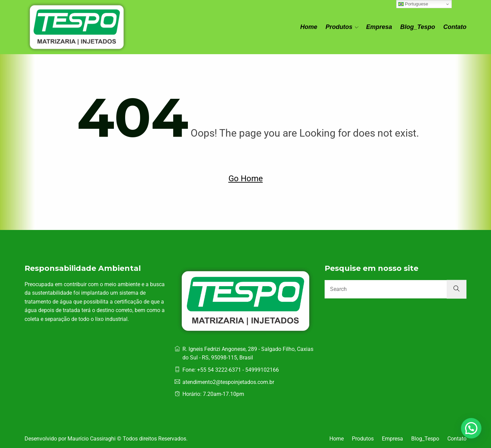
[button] (471, 428)
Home (309, 27)
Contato (455, 27)
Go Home (246, 179)
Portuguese (413, 4)
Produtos (339, 27)
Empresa (379, 27)
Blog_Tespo (418, 27)
